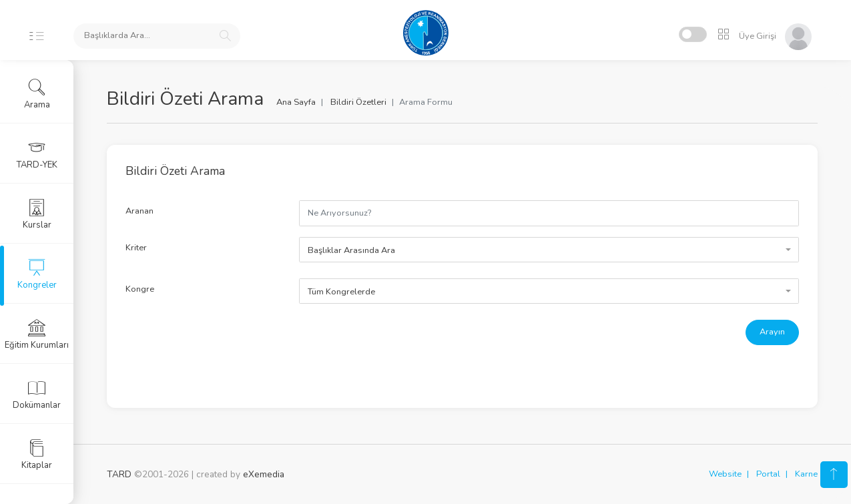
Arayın (772, 332)
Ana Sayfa (296, 102)
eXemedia (264, 474)
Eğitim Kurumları (37, 334)
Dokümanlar (37, 395)
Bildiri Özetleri (358, 102)
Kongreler (37, 274)
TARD (119, 474)
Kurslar (37, 214)
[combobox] (549, 250)
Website (725, 474)
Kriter (136, 248)
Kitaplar (37, 455)
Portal (768, 474)
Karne (806, 474)
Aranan (139, 211)
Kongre (140, 289)
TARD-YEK (37, 154)
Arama (37, 94)
